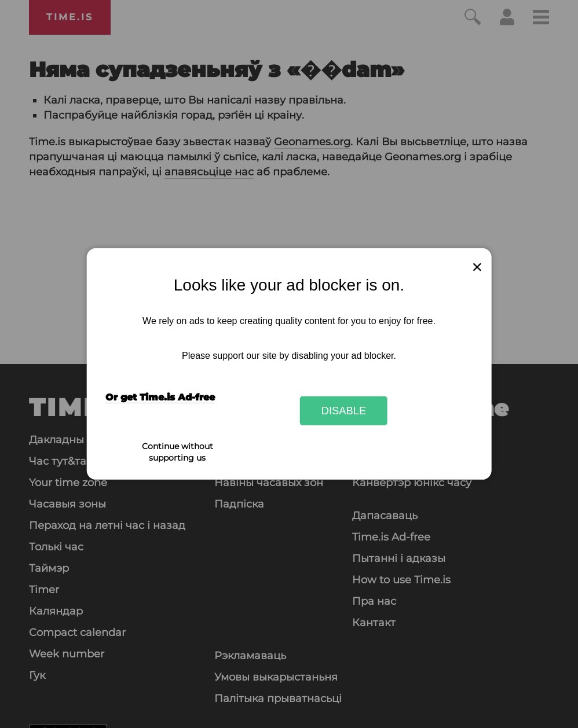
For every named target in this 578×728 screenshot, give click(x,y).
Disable (344, 411)
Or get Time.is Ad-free (160, 397)
